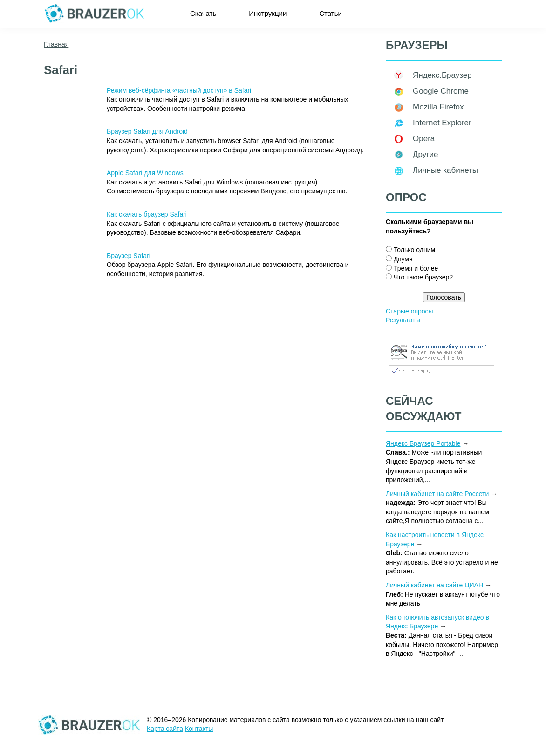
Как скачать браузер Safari (147, 214)
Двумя (403, 259)
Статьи (331, 13)
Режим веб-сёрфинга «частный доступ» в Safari (179, 90)
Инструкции (268, 13)
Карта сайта (165, 729)
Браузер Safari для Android (147, 131)
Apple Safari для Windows (145, 173)
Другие (425, 154)
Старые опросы (409, 311)
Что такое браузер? (423, 277)
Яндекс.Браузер (442, 75)
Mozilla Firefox (438, 107)
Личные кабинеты (445, 170)
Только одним (414, 250)
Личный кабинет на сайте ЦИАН (434, 585)
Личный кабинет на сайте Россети (437, 494)
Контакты (199, 729)
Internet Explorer (442, 123)
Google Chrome (441, 91)
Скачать (203, 13)
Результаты (403, 320)
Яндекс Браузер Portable (423, 443)
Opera (424, 139)
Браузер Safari (129, 256)
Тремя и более (416, 268)
